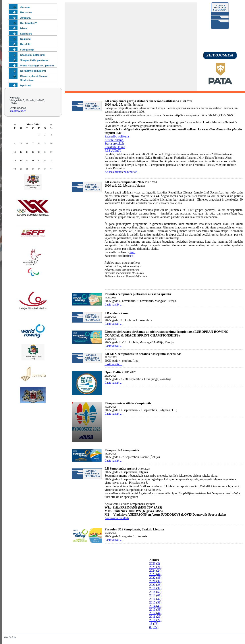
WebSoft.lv (10, 637)
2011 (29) (155, 617)
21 (33, 161)
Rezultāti (25, 44)
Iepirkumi (26, 85)
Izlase (24, 28)
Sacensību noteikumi (33, 55)
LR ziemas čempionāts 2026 (124, 182)
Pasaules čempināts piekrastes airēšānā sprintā (138, 294)
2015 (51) (155, 602)
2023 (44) (155, 574)
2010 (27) (155, 620)
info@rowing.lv (18, 111)
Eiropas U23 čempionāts (122, 450)
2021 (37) (155, 581)
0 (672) (154, 627)
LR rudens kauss (117, 313)
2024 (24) (155, 571)
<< (15, 125)
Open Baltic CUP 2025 (121, 372)
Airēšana (25, 18)
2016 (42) (155, 599)
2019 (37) (155, 588)
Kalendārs (26, 34)
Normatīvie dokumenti (33, 71)
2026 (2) (155, 564)
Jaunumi (25, 7)
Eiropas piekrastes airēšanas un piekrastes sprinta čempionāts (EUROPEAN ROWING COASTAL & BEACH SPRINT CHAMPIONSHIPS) (167, 334)
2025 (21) (155, 567)
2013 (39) (155, 610)
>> (51, 125)
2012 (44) (155, 613)
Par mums (26, 12)
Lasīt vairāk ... (114, 305)
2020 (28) (155, 585)
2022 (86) (155, 578)
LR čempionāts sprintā (121, 468)
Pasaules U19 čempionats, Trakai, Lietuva (134, 529)
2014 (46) (155, 606)
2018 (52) (155, 592)
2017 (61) (155, 595)
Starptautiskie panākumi (34, 60)
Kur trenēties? (29, 23)
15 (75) (154, 624)
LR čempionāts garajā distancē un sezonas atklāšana (142, 101)
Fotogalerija (27, 50)
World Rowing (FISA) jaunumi (37, 66)
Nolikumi (25, 39)
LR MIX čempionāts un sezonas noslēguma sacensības (143, 354)
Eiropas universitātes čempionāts (128, 403)
